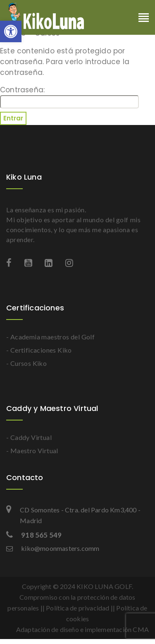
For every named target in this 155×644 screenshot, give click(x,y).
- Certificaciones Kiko (39, 350)
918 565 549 (34, 535)
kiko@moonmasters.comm (53, 548)
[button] (11, 31)
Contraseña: (69, 97)
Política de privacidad (77, 608)
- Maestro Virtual (32, 451)
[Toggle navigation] (144, 18)
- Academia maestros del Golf (50, 337)
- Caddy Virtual (29, 437)
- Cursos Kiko (26, 363)
